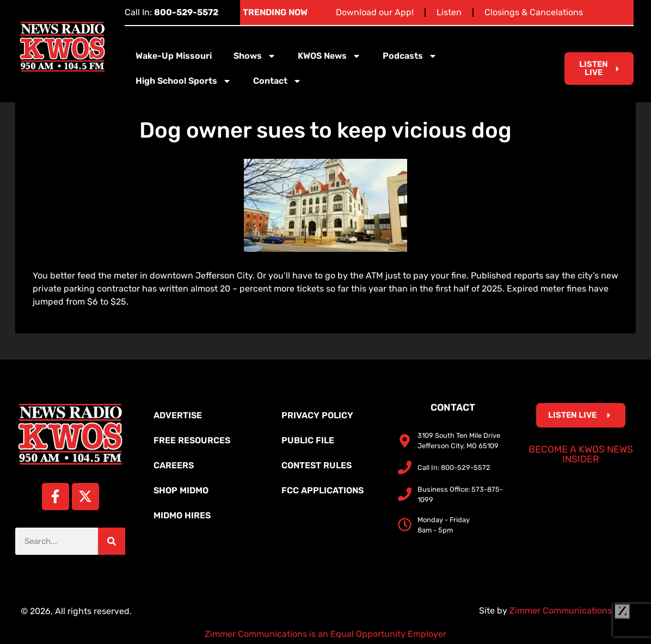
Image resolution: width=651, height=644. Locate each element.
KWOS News (329, 56)
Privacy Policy (317, 415)
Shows (255, 56)
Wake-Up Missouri (174, 56)
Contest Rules (317, 465)
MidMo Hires (182, 515)
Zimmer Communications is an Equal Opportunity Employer (325, 634)
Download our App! (375, 12)
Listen (449, 12)
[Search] (112, 541)
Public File (308, 440)
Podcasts (410, 56)
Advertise (178, 415)
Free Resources (192, 440)
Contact (277, 81)
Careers (174, 465)
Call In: (171, 12)
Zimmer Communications (570, 611)
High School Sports (183, 81)
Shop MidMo (181, 490)
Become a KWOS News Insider (581, 454)
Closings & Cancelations (534, 12)
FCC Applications (323, 490)
